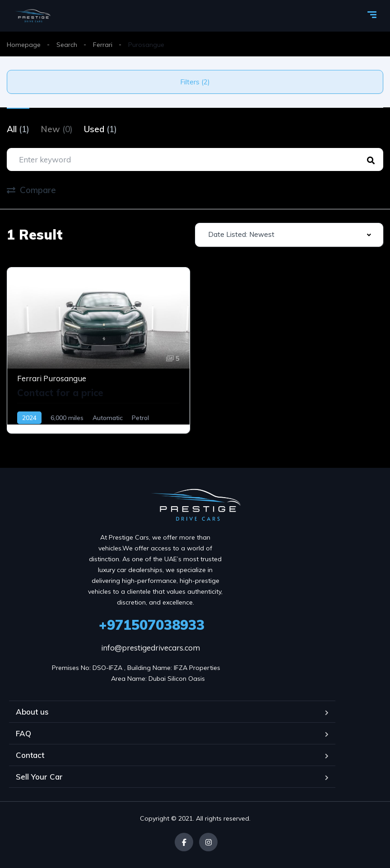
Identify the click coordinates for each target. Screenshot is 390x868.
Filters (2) (195, 82)
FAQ (23, 733)
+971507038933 (152, 625)
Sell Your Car (39, 777)
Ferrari (103, 45)
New (57, 129)
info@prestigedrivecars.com (151, 648)
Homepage (24, 45)
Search (67, 45)
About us (32, 712)
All (18, 129)
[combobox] (289, 235)
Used (100, 129)
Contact (30, 755)
